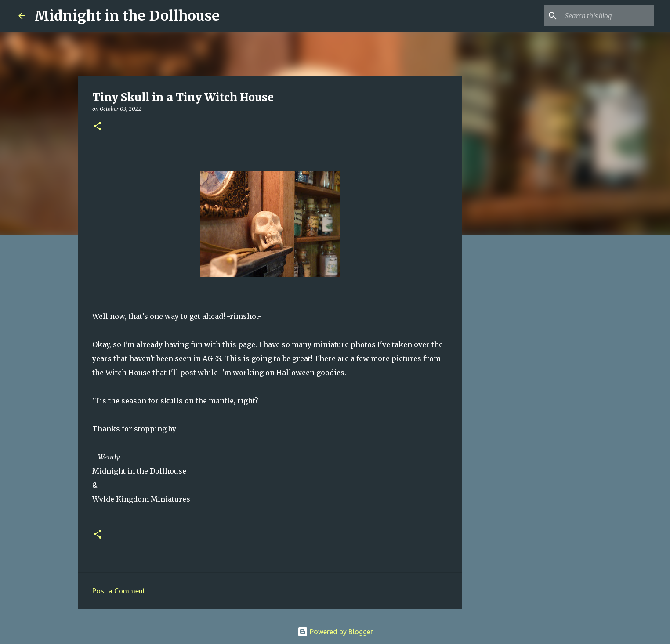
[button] (98, 127)
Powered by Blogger (335, 632)
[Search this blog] (608, 16)
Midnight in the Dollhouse (127, 16)
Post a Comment (119, 591)
